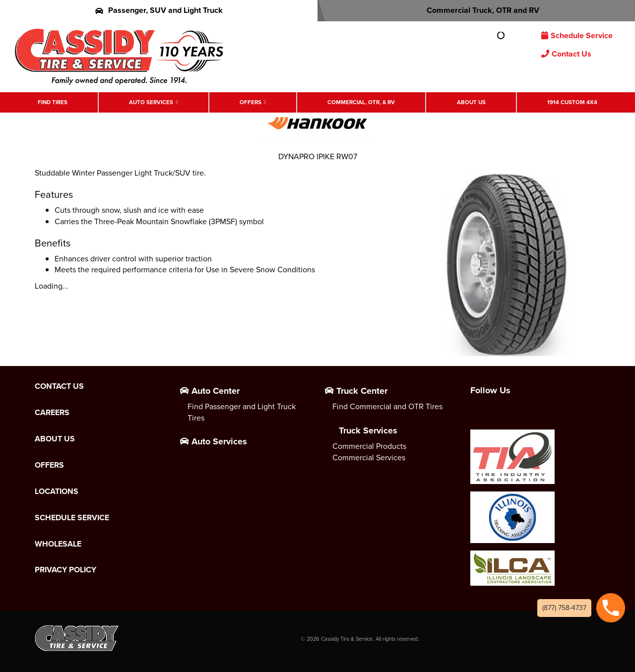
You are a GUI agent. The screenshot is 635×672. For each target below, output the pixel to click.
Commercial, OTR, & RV (361, 102)
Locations (57, 491)
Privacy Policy (65, 570)
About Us (471, 102)
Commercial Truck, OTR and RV (476, 10)
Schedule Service (577, 35)
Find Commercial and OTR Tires (387, 406)
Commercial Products (369, 446)
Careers (52, 413)
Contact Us (566, 54)
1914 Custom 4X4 (572, 102)
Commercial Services (369, 458)
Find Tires (53, 102)
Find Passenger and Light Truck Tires (242, 412)
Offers (251, 102)
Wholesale (58, 544)
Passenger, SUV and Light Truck (159, 10)
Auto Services (151, 102)
